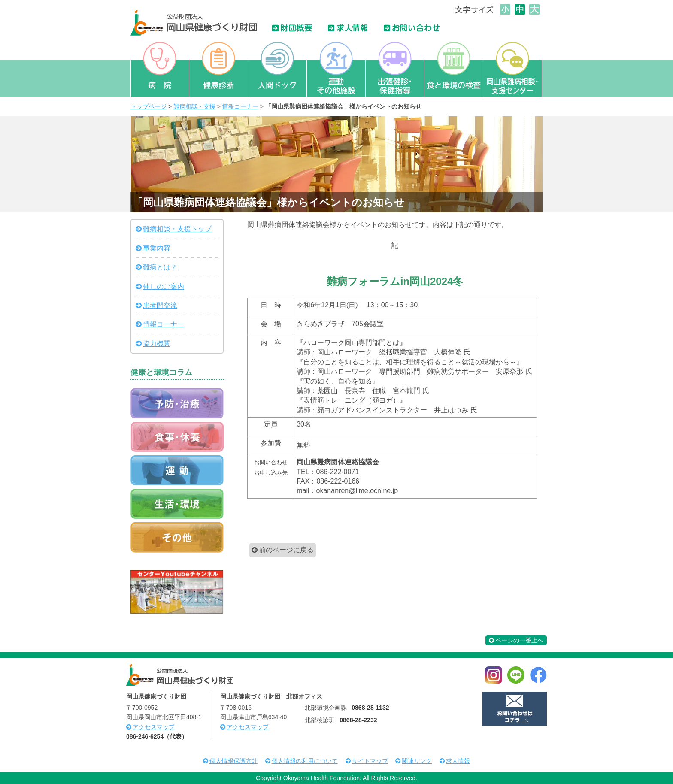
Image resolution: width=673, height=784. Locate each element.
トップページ (149, 106)
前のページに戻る (286, 550)
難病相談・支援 (194, 106)
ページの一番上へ (516, 640)
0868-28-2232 (358, 720)
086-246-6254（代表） (157, 736)
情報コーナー (240, 106)
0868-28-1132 (370, 708)
